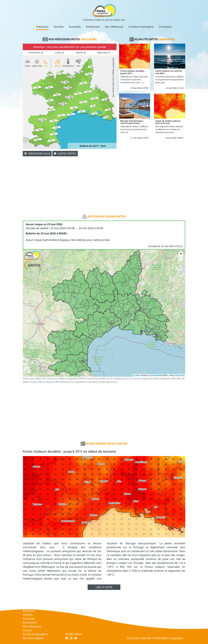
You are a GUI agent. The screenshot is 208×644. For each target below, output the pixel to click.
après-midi (37, 63)
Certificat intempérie (141, 27)
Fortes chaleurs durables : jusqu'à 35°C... (133, 72)
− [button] (181, 259)
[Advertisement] (104, 180)
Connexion (165, 27)
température (68, 63)
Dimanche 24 (36, 53)
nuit (46, 64)
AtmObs (59, 27)
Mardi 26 (81, 53)
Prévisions (42, 27)
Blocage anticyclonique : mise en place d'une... (132, 122)
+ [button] (181, 254)
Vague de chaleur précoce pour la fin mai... (168, 122)
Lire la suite (104, 587)
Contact (27, 630)
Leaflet (137, 375)
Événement (93, 27)
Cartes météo (65, 154)
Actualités (75, 27)
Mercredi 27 (104, 53)
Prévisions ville (37, 154)
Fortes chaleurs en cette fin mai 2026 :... (169, 72)
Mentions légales (33, 638)
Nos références (114, 27)
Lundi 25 (59, 53)
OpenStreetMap (156, 375)
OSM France (179, 375)
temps (58, 63)
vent (78, 63)
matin (28, 63)
